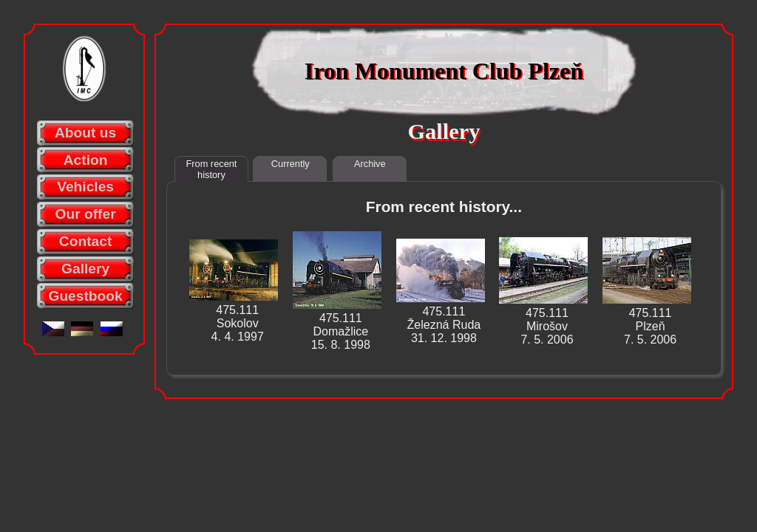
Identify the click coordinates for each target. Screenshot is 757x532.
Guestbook (85, 296)
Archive (370, 164)
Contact (85, 241)
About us (85, 133)
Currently (291, 164)
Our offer (86, 214)
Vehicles (85, 187)
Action (86, 160)
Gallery (85, 269)
